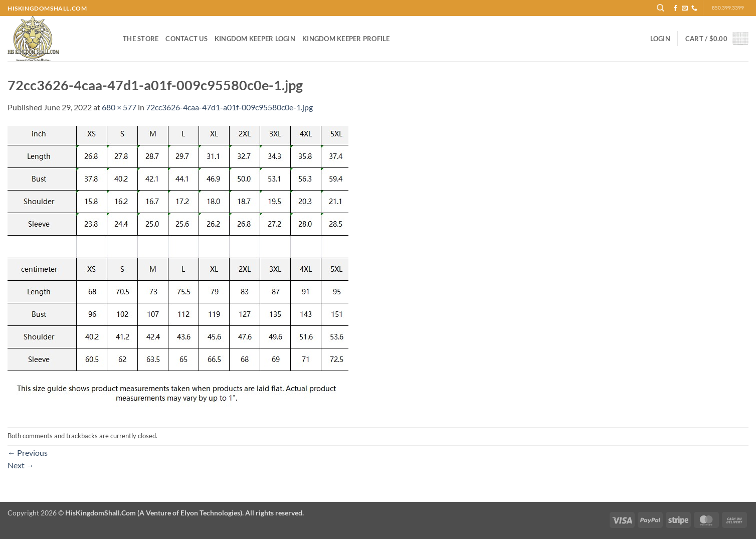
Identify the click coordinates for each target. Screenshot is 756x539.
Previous (28, 453)
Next (21, 465)
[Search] (660, 8)
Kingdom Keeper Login (255, 39)
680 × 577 (119, 107)
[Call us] (694, 9)
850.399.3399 (728, 8)
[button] (660, 39)
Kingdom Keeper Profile (346, 39)
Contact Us (186, 39)
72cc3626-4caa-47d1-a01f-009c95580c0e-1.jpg (229, 107)
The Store (141, 39)
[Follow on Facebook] (675, 9)
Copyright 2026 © (156, 513)
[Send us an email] (685, 9)
